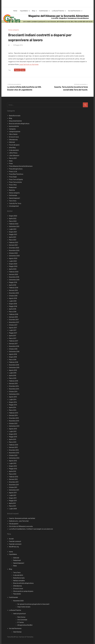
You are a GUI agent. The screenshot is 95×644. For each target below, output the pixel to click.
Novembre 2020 (14, 251)
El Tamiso (21, 622)
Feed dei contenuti (15, 541)
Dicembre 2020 (14, 248)
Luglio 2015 (13, 373)
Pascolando (17, 594)
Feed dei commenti (15, 544)
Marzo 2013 (13, 442)
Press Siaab (13, 177)
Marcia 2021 (13, 158)
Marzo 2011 (13, 506)
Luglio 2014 (13, 400)
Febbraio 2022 (14, 224)
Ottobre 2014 (13, 392)
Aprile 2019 (13, 285)
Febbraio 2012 (14, 477)
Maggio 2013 (13, 437)
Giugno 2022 (13, 216)
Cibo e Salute (13, 134)
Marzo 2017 (13, 338)
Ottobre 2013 (13, 424)
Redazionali (13, 188)
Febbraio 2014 (14, 413)
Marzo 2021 (13, 240)
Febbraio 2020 (14, 272)
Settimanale (13, 195)
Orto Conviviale (22, 620)
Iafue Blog (12, 148)
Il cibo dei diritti (14, 150)
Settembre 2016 (14, 352)
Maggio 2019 (13, 282)
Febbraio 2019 (14, 288)
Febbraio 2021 (14, 243)
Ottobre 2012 (13, 455)
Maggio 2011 (13, 501)
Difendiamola (13, 140)
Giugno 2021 (13, 232)
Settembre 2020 (14, 256)
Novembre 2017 (14, 322)
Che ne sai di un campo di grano (23, 591)
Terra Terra (13, 201)
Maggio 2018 (13, 306)
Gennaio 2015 (13, 384)
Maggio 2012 (13, 469)
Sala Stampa (17, 632)
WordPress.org (14, 547)
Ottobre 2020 (13, 253)
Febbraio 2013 (14, 445)
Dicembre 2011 (14, 482)
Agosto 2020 (13, 258)
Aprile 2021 (13, 237)
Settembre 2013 (14, 426)
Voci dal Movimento (75, 11)
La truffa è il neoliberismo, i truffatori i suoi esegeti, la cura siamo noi (31, 529)
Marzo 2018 (13, 312)
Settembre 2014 (14, 394)
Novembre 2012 (14, 453)
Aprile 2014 (13, 408)
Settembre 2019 (14, 280)
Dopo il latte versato (24, 607)
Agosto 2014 (13, 397)
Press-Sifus (13, 185)
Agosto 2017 (13, 328)
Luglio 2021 (13, 229)
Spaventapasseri (14, 198)
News (24, 70)
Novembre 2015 (14, 365)
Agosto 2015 (13, 370)
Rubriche (12, 190)
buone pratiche (14, 126)
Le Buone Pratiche (59, 11)
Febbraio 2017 (13, 341)
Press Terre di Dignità (16, 180)
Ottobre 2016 (13, 349)
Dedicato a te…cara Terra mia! (19, 521)
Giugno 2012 (13, 466)
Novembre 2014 (14, 389)
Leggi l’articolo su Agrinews (29, 64)
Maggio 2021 (13, 234)
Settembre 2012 (14, 458)
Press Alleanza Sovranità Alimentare (21, 166)
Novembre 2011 (14, 485)
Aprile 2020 (13, 269)
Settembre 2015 (14, 368)
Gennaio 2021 (13, 245)
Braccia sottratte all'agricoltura (19, 124)
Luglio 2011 (13, 495)
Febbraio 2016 (14, 362)
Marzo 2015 (13, 378)
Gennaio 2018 (13, 317)
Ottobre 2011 (13, 487)
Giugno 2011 (13, 498)
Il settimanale (44, 11)
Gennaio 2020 (13, 274)
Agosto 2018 (13, 298)
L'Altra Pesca (13, 153)
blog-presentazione (15, 121)
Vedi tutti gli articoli (19, 614)
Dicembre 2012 (14, 450)
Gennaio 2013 (13, 447)
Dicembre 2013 (14, 418)
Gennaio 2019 (13, 290)
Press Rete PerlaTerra (16, 174)
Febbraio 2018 (14, 314)
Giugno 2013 (13, 434)
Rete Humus (21, 617)
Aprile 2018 (13, 309)
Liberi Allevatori (14, 156)
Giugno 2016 (13, 357)
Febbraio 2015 (14, 381)
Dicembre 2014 (14, 386)
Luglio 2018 (13, 301)
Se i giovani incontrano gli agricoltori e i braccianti (33, 604)
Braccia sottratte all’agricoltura (23, 583)
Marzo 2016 (13, 360)
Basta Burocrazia (15, 116)
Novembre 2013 (14, 421)
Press (11, 164)
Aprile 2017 (13, 336)
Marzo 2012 (13, 474)
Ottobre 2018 (13, 296)
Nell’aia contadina (19, 581)
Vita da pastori (14, 524)
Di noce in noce (14, 137)
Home (15, 11)
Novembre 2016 (14, 346)
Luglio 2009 (13, 509)
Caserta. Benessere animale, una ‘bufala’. (22, 518)
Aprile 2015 (13, 376)
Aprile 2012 (13, 471)
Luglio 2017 (13, 330)
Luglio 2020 (13, 261)
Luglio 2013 (13, 432)
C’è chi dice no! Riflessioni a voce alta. (21, 526)
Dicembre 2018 (14, 293)
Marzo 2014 (13, 410)
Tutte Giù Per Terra (15, 204)
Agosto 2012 (13, 461)
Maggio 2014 (13, 405)
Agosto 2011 (13, 493)
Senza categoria (13, 30)
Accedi (11, 539)
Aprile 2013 (13, 439)
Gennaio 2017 (13, 344)
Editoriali (12, 142)
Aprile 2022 (13, 219)
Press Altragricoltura (16, 169)
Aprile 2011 (12, 503)
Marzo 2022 (13, 221)
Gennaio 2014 (13, 415)
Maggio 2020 (13, 266)
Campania (12, 129)
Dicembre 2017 (14, 320)
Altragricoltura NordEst (25, 625)
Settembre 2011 (14, 490)
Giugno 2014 (13, 402)
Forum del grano (14, 145)
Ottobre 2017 (13, 325)
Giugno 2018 (13, 304)
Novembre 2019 (14, 277)
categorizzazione (15, 132)
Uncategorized (14, 206)
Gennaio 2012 (13, 479)
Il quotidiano (25, 11)
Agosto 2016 (13, 354)
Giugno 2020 (13, 264)
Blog (34, 11)
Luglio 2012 (13, 463)
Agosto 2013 (13, 429)
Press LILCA (13, 172)
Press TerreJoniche (15, 182)
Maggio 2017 (13, 333)
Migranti (17, 70)
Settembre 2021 (14, 227)
